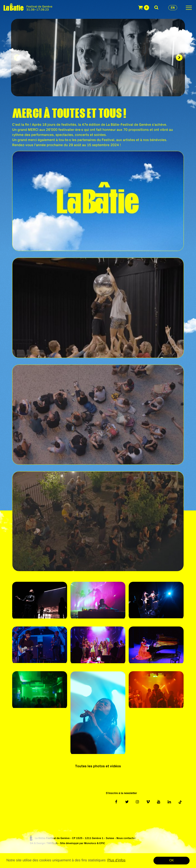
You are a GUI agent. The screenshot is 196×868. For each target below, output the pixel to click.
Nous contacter (126, 838)
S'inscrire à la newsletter (121, 793)
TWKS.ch (52, 843)
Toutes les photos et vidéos (98, 766)
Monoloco (90, 843)
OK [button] (172, 860)
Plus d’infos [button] (116, 860)
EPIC (102, 843)
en (173, 8)
